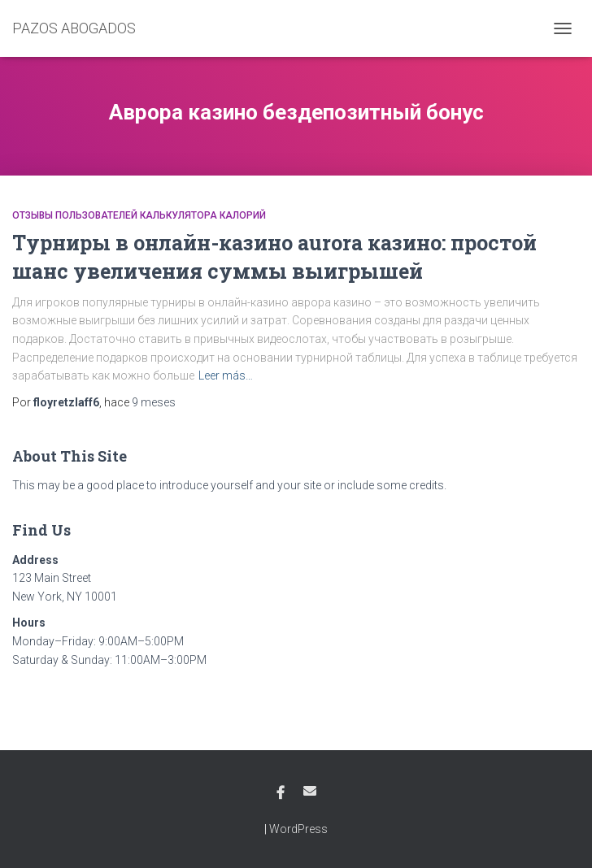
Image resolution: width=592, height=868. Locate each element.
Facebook (281, 793)
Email (310, 791)
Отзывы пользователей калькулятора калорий (139, 215)
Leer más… (226, 375)
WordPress (298, 829)
